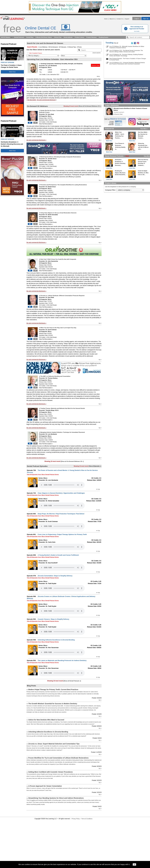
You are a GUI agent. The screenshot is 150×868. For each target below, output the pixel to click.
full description (32, 100)
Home (106, 19)
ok (134, 864)
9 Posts (79, 47)
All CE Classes (6, 37)
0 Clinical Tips (72, 47)
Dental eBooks (68, 37)
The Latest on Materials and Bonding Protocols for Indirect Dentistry (62, 660)
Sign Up (146, 19)
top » (100, 140)
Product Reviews (91, 37)
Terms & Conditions (87, 819)
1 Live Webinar (43, 47)
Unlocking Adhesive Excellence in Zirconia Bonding (56, 640)
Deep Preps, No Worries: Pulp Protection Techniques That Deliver (61, 514)
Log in (137, 19)
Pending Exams (103, 37)
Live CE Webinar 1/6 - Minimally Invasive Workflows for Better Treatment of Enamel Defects (127, 47)
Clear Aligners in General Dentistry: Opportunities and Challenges (61, 493)
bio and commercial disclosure (46, 100)
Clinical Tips (58, 37)
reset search (97, 53)
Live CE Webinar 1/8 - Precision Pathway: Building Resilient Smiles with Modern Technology (126, 55)
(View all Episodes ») (95, 466)
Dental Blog (30, 37)
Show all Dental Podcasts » (72, 681)
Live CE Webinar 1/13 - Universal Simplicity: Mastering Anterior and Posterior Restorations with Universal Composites (127, 63)
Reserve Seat (95, 65)
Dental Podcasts (19, 37)
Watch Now (12, 72)
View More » (144, 129)
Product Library (79, 37)
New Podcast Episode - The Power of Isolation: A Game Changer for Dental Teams (128, 59)
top (99, 76)
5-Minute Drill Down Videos (44, 37)
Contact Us (120, 19)
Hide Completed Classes (36, 53)
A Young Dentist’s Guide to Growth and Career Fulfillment (58, 555)
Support (127, 19)
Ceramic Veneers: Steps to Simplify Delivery (53, 619)
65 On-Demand (53, 47)
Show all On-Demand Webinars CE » (90, 106)
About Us (112, 19)
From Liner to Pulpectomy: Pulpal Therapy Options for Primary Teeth (62, 534)
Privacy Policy (76, 819)
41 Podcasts (62, 47)
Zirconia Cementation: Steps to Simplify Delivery (55, 576)
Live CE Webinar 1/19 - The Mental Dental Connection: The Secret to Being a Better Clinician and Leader (126, 51)
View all (116, 43)
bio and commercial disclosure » (36, 140)
